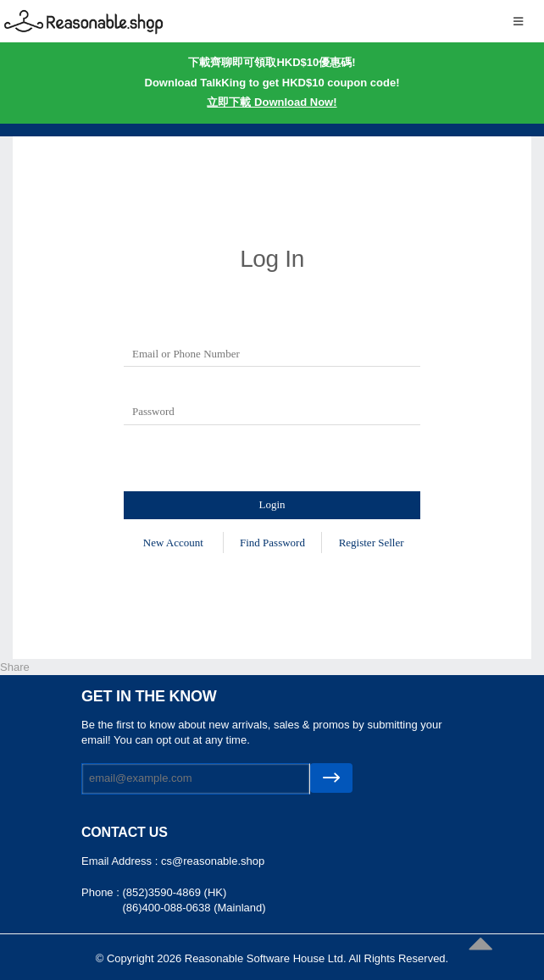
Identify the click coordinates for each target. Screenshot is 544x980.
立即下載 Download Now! (272, 102)
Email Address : (121, 861)
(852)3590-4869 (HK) (174, 892)
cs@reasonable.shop (213, 861)
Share (15, 667)
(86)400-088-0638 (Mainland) (194, 908)
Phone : (102, 892)
